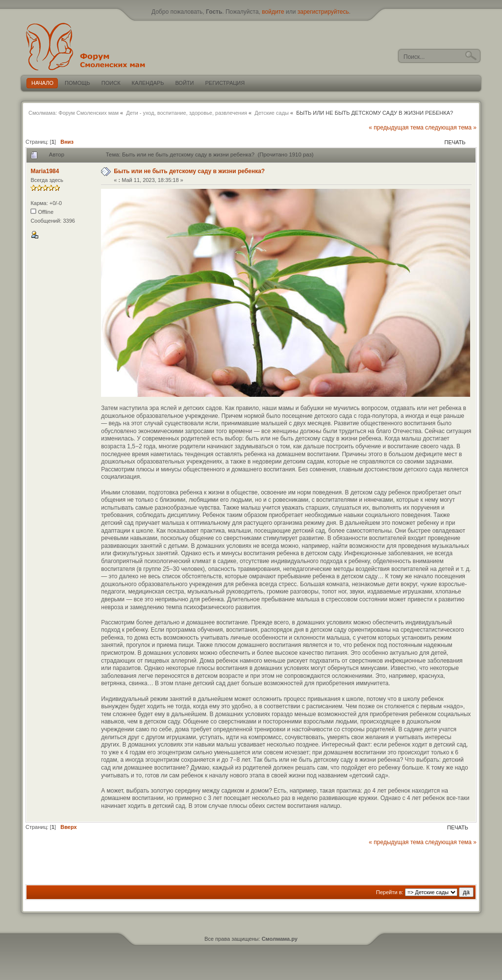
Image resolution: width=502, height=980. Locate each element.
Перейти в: (390, 892)
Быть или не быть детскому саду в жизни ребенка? (189, 171)
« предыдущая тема (396, 128)
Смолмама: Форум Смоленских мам (74, 113)
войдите (273, 12)
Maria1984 (45, 171)
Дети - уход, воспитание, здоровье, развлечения (187, 113)
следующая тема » (451, 128)
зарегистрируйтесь (323, 12)
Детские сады (272, 113)
